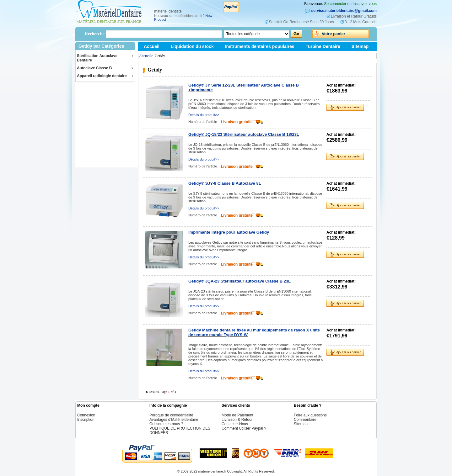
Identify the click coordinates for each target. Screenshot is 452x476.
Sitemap (360, 46)
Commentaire (305, 420)
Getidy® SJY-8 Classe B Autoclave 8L (225, 183)
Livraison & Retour (237, 420)
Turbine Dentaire (323, 46)
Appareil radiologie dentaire (102, 76)
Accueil (152, 46)
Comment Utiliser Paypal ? (244, 428)
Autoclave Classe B (94, 68)
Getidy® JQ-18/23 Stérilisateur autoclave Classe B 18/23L (244, 134)
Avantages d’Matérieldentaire (174, 420)
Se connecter (335, 4)
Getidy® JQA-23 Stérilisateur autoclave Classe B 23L (239, 281)
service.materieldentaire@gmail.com (344, 11)
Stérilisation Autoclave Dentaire (97, 58)
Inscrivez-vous (365, 4)
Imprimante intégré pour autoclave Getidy (229, 232)
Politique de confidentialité (171, 415)
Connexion (86, 415)
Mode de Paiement (237, 415)
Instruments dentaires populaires (260, 46)
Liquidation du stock (192, 46)
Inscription (86, 420)
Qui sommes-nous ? (166, 424)
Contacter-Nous (235, 424)
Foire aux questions (310, 415)
